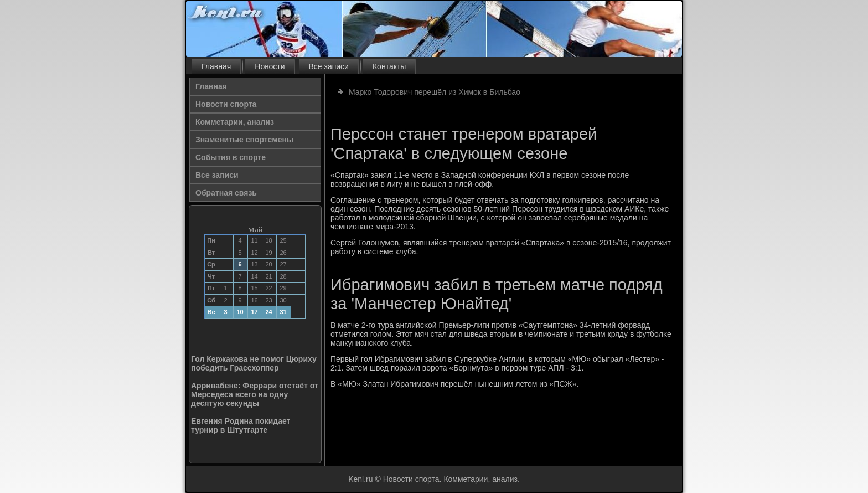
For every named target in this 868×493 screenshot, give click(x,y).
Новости (270, 66)
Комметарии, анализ (235, 122)
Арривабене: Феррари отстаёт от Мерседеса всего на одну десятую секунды (255, 394)
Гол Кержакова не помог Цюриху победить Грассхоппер (254, 363)
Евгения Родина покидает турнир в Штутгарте (241, 425)
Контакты (389, 66)
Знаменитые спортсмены (244, 140)
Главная (216, 66)
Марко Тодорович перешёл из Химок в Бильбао (435, 92)
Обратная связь (226, 193)
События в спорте (231, 157)
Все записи (329, 66)
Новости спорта (226, 104)
